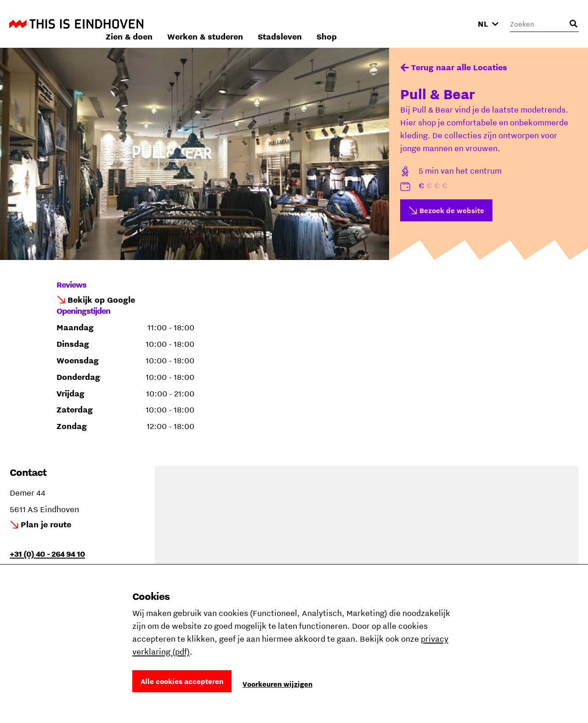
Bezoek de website (452, 210)
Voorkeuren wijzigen (277, 684)
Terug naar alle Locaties (459, 67)
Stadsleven (402, 24)
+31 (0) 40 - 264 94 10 (47, 554)
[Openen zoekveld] (573, 24)
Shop (449, 24)
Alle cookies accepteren (182, 681)
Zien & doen (252, 24)
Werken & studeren (328, 24)
